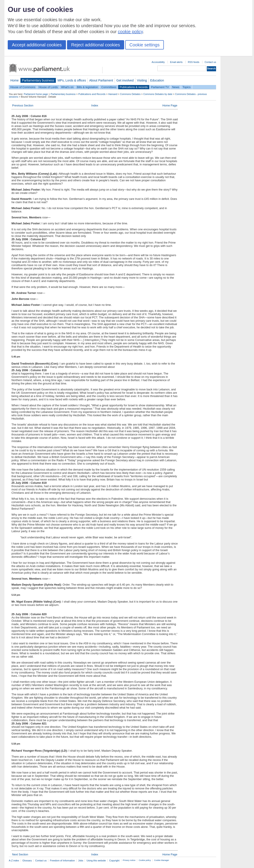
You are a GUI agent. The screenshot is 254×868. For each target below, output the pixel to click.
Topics (187, 87)
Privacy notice (129, 860)
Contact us (210, 62)
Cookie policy (145, 860)
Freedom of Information (62, 860)
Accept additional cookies (37, 45)
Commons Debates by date (158, 94)
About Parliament (101, 80)
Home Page (170, 105)
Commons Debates (130, 94)
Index (95, 105)
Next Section (20, 854)
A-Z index (14, 860)
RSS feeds (194, 62)
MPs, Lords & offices (72, 80)
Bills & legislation (87, 87)
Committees (109, 87)
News (176, 87)
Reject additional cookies (96, 45)
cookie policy (130, 32)
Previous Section (23, 105)
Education (157, 80)
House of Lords (48, 87)
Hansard (113, 94)
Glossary (27, 860)
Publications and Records (92, 94)
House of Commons (23, 87)
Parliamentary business (38, 80)
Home (15, 80)
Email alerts (176, 62)
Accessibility (158, 62)
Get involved (125, 80)
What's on (67, 87)
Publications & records (134, 87)
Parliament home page (36, 94)
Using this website (96, 860)
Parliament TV (160, 87)
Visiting (142, 80)
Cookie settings (145, 45)
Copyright (114, 860)
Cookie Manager (162, 860)
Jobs (81, 860)
